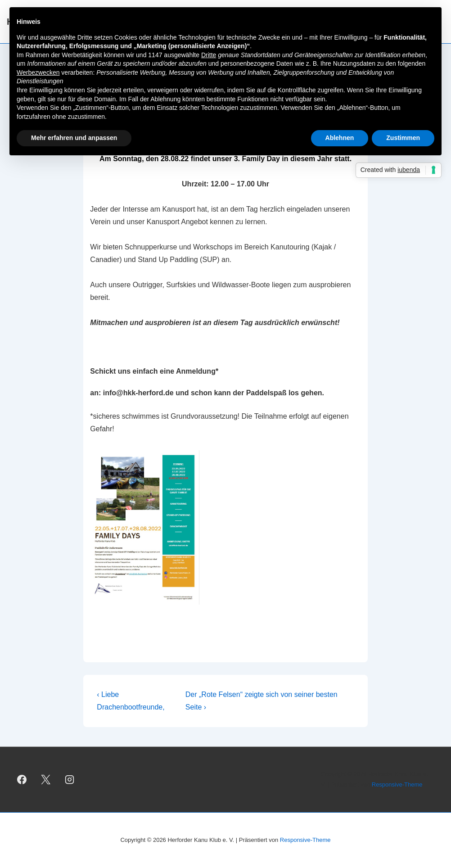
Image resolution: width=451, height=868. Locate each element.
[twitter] (46, 780)
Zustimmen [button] (403, 138)
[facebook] (22, 780)
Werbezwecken (38, 72)
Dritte (209, 55)
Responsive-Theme (397, 784)
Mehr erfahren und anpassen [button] (74, 138)
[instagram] (70, 780)
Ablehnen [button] (340, 138)
